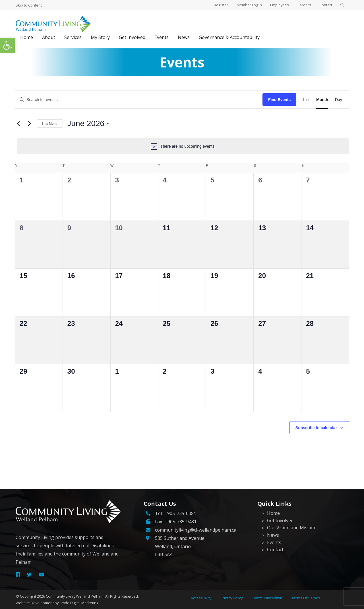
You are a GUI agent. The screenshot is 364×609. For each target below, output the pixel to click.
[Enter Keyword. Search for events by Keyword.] (139, 100)
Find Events (279, 100)
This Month (50, 124)
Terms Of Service (306, 598)
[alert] (183, 146)
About (49, 37)
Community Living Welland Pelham (75, 596)
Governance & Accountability (229, 37)
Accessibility (201, 598)
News (184, 37)
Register (217, 5)
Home (27, 37)
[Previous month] (18, 124)
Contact (325, 5)
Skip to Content (29, 5)
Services (73, 37)
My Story (100, 37)
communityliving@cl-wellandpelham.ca (196, 530)
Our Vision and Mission (292, 528)
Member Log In (246, 5)
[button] (7, 45)
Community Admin (267, 598)
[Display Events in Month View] (322, 100)
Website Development (35, 603)
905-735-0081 (182, 513)
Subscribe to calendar (316, 428)
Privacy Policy (231, 598)
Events (162, 37)
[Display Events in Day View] (339, 100)
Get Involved (132, 37)
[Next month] (29, 124)
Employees (277, 5)
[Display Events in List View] (306, 100)
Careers (302, 5)
